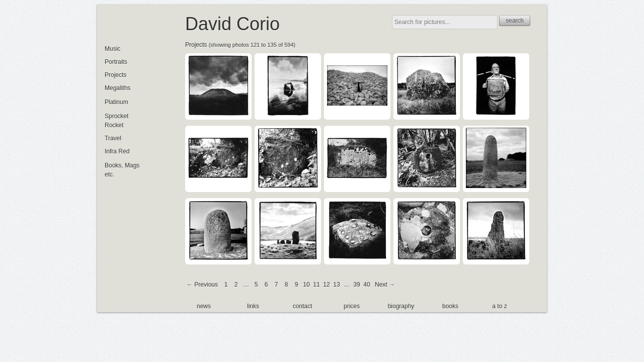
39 (356, 285)
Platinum (116, 102)
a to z (499, 306)
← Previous (202, 285)
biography (401, 306)
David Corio (232, 24)
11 (316, 285)
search (515, 21)
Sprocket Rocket (116, 121)
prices (352, 306)
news (204, 306)
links (253, 306)
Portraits (116, 62)
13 (336, 285)
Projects (196, 45)
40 (367, 285)
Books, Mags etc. (122, 170)
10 (306, 285)
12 (326, 285)
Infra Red (117, 151)
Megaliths (117, 88)
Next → (385, 285)
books (450, 306)
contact (303, 306)
